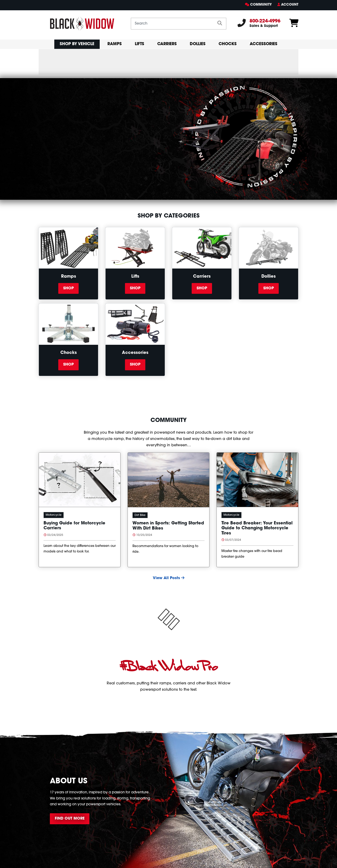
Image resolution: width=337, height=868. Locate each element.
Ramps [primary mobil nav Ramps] (115, 44)
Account (290, 5)
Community (261, 5)
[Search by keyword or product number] (172, 24)
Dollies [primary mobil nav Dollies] (198, 44)
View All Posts (169, 578)
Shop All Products (63, 169)
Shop (68, 288)
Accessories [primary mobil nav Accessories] (264, 44)
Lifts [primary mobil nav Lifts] (139, 44)
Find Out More (70, 819)
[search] (220, 24)
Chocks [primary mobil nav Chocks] (228, 44)
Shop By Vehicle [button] (77, 44)
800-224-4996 (265, 21)
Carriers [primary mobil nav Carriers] (167, 44)
